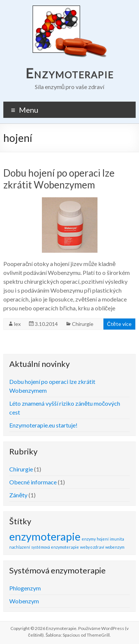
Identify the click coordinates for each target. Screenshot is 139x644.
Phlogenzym (25, 588)
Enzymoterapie (70, 73)
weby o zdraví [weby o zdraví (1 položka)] (92, 547)
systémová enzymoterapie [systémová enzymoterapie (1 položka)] (55, 547)
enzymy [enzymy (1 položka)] (89, 539)
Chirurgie (83, 324)
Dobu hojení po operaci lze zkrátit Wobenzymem (59, 179)
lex (17, 324)
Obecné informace (33, 482)
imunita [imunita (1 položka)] (117, 539)
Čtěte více (119, 324)
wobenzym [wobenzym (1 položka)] (115, 547)
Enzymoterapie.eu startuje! (43, 425)
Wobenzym (24, 601)
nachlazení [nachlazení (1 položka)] (20, 547)
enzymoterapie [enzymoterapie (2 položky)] (45, 536)
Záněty (18, 495)
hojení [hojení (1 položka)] (103, 539)
